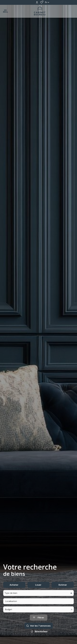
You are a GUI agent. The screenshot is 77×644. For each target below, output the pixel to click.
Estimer (63, 591)
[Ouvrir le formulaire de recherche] (39, 624)
